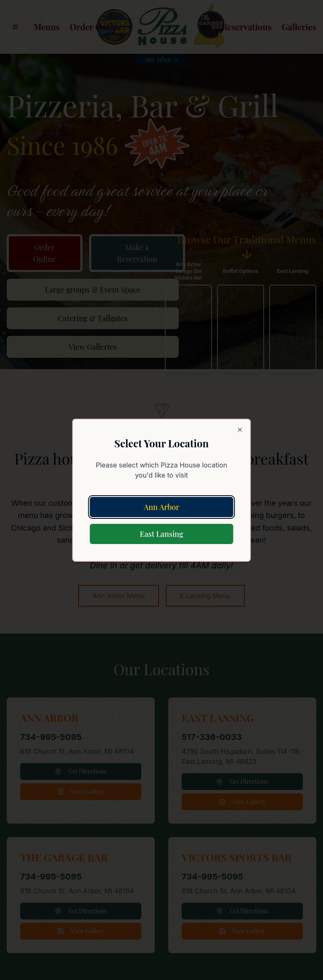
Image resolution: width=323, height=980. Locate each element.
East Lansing (161, 534)
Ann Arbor (162, 507)
